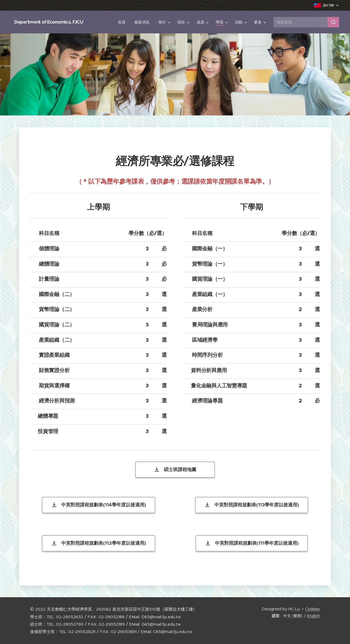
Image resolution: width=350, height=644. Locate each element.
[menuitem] (123, 22)
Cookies (313, 609)
